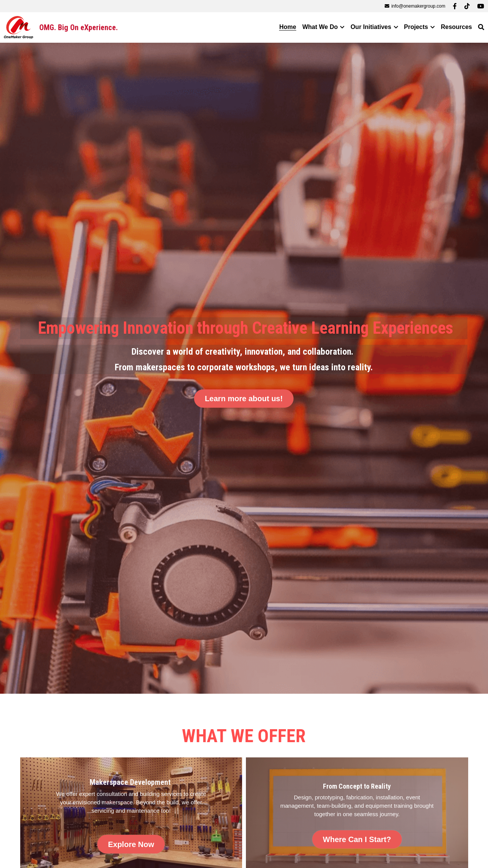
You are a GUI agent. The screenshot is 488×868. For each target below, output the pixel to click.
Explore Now (131, 845)
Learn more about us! (244, 399)
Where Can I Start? (357, 840)
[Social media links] (455, 6)
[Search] (481, 27)
